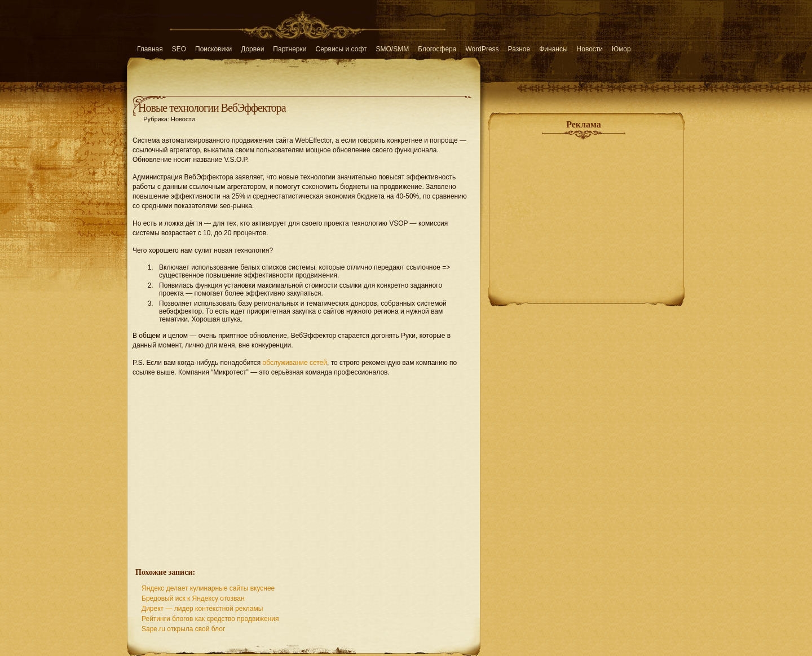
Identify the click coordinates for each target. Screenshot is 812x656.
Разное (519, 49)
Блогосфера (437, 49)
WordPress (482, 49)
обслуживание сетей (295, 363)
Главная (150, 49)
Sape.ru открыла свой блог (183, 629)
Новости (590, 49)
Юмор (621, 49)
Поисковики (213, 49)
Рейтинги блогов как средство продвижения (210, 619)
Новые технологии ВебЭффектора (212, 108)
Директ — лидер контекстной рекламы (202, 609)
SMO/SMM (393, 49)
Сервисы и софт (341, 49)
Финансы (553, 49)
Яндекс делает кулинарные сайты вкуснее (208, 588)
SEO (179, 49)
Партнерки (290, 49)
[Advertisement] (304, 466)
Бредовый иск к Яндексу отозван (193, 598)
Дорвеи (252, 49)
